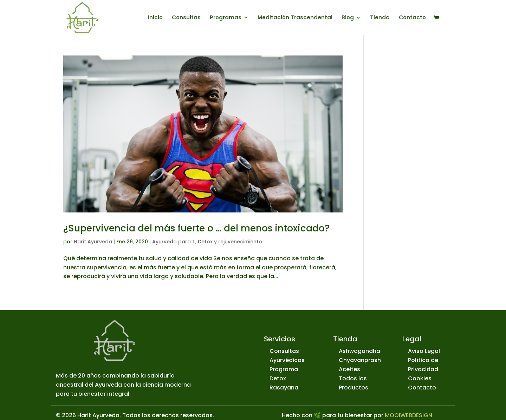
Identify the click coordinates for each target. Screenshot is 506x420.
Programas (226, 18)
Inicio (155, 18)
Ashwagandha (359, 351)
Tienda (380, 18)
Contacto (412, 18)
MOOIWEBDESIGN (408, 415)
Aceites (349, 369)
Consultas (186, 18)
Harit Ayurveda (93, 242)
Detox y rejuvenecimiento (230, 242)
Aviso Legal (424, 351)
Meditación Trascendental (295, 18)
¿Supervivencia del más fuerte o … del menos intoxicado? (196, 228)
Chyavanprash (360, 360)
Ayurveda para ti (174, 242)
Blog (348, 18)
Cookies (420, 378)
